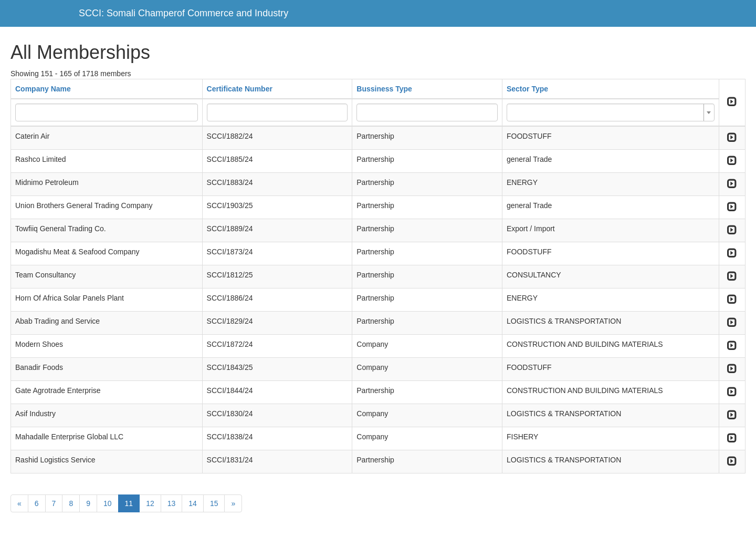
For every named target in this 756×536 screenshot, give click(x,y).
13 (172, 503)
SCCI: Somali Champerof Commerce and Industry (183, 13)
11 (129, 503)
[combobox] (611, 112)
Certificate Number (240, 89)
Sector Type (527, 89)
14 (193, 503)
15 (214, 503)
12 (150, 503)
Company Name (43, 89)
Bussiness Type (384, 89)
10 (108, 503)
